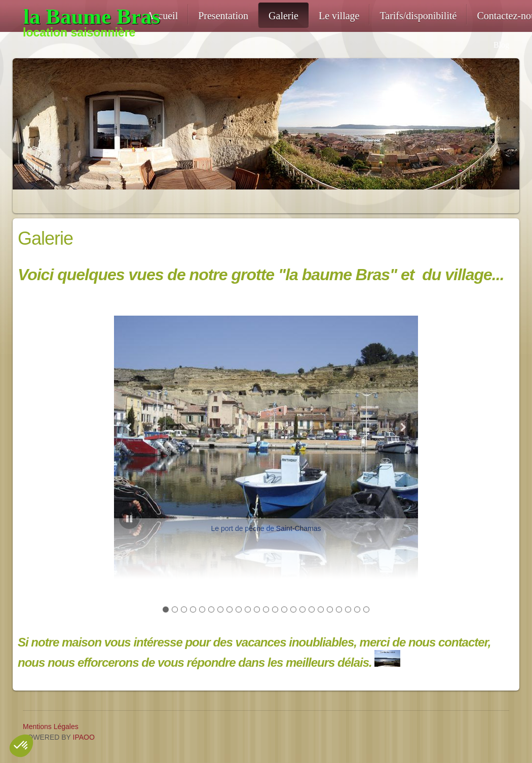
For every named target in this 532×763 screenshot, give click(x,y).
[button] (266, 425)
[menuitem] (162, 15)
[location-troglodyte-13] (80, 17)
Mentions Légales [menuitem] (51, 727)
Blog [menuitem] (501, 45)
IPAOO (84, 737)
